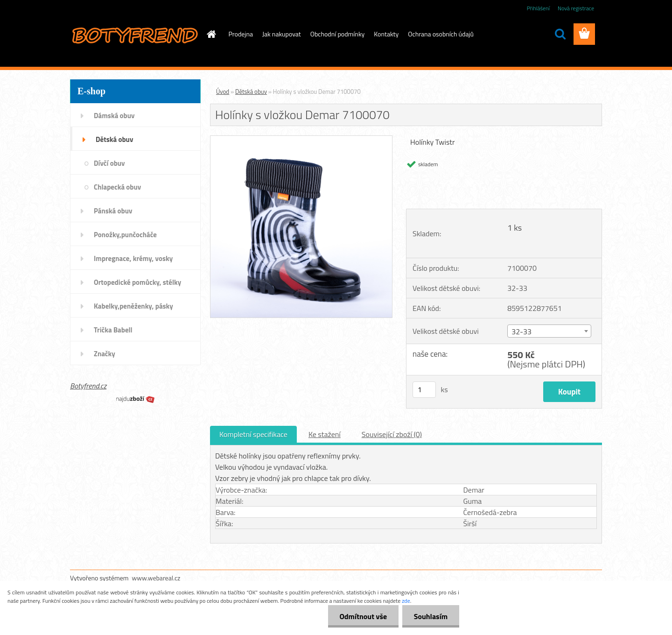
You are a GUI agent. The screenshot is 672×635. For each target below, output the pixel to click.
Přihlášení (538, 8)
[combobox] (549, 331)
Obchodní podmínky (338, 34)
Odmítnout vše (363, 616)
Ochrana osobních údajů (441, 34)
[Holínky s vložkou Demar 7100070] (301, 140)
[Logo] (134, 35)
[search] (560, 34)
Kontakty (386, 34)
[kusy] (424, 390)
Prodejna (241, 34)
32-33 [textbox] (521, 332)
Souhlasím (430, 616)
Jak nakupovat (282, 34)
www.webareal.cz (156, 578)
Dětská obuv (251, 92)
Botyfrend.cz (88, 386)
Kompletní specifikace (253, 434)
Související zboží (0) (392, 434)
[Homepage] (211, 34)
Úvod (223, 92)
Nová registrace (576, 8)
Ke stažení (325, 434)
